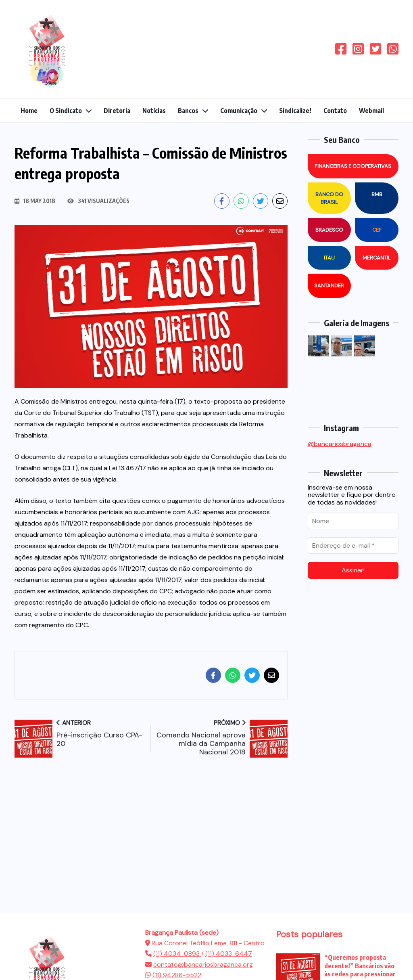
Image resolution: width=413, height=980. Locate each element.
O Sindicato (66, 111)
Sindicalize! (295, 111)
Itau (329, 258)
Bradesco (329, 230)
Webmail (371, 111)
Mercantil (377, 258)
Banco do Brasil (329, 198)
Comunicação (239, 111)
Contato (335, 111)
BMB (377, 194)
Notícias (154, 111)
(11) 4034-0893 (177, 954)
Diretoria (117, 111)
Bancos (188, 111)
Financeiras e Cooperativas (353, 166)
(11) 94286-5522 (177, 975)
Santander (329, 286)
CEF (377, 230)
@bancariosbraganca (340, 444)
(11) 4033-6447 (229, 954)
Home (29, 111)
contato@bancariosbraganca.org (203, 964)
